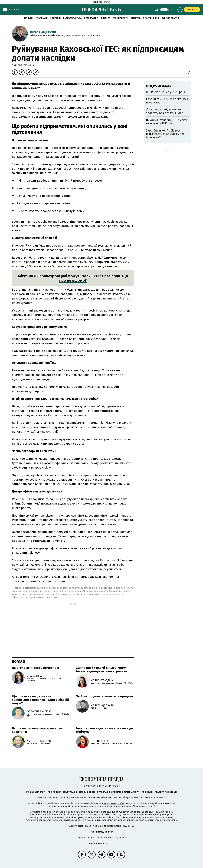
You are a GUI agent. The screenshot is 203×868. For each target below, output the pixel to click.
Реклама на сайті (36, 792)
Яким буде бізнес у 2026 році (165, 92)
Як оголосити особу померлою (35, 668)
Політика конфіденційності (79, 792)
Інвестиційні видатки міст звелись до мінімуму (105, 730)
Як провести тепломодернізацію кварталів (37, 730)
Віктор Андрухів (43, 32)
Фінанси (105, 18)
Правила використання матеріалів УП (118, 792)
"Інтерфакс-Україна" (114, 803)
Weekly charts (171, 18)
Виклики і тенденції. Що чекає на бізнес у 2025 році (167, 122)
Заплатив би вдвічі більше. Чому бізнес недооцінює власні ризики (102, 669)
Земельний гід (151, 18)
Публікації (42, 18)
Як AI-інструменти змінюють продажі (105, 696)
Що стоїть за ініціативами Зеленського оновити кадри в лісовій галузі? (40, 700)
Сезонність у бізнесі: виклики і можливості (167, 101)
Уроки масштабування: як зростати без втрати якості (165, 111)
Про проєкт (54, 792)
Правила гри (91, 18)
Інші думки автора (159, 86)
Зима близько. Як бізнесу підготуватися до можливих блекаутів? (165, 134)
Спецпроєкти (120, 18)
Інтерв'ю (136, 18)
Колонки (55, 18)
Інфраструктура (72, 18)
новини (29, 18)
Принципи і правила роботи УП (159, 792)
